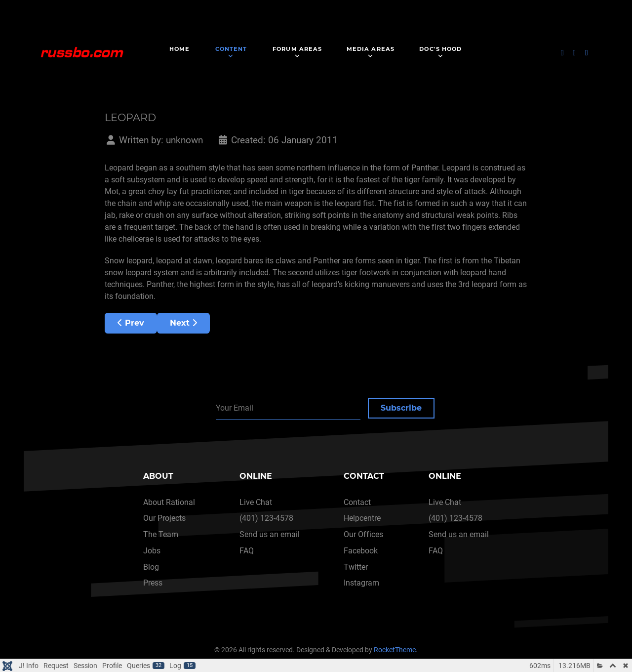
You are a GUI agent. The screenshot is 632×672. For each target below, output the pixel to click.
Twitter (356, 567)
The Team (161, 534)
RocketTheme (395, 650)
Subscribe (401, 408)
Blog (151, 567)
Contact (357, 502)
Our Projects (164, 518)
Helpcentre (362, 518)
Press (153, 583)
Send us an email (270, 534)
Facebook (361, 551)
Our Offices (363, 534)
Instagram (361, 583)
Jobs (152, 551)
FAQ (247, 551)
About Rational (169, 502)
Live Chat (256, 502)
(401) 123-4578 (266, 518)
